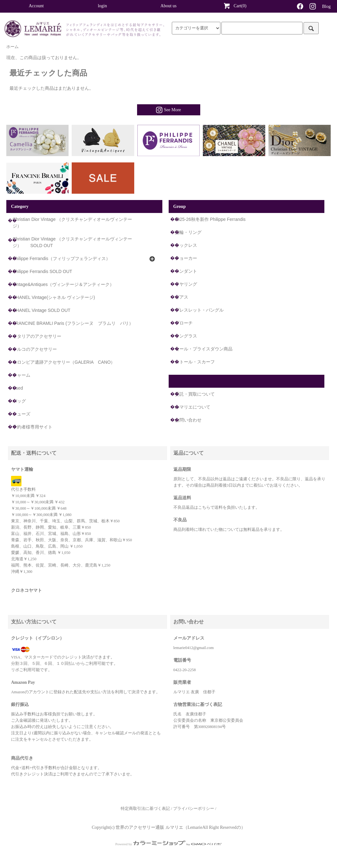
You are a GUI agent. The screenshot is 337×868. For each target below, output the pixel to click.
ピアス (182, 297)
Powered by (168, 844)
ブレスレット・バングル (199, 310)
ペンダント (186, 271)
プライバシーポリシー (194, 809)
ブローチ (184, 323)
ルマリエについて (193, 407)
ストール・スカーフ (195, 362)
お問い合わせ (188, 420)
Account (36, 6)
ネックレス (186, 245)
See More (168, 110)
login (102, 6)
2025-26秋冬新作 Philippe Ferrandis (210, 219)
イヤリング (186, 284)
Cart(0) (235, 6)
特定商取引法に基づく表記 (145, 809)
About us (168, 6)
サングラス (186, 336)
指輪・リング (188, 232)
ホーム (12, 47)
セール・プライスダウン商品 (204, 349)
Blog (326, 6)
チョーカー (186, 258)
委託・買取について (195, 394)
